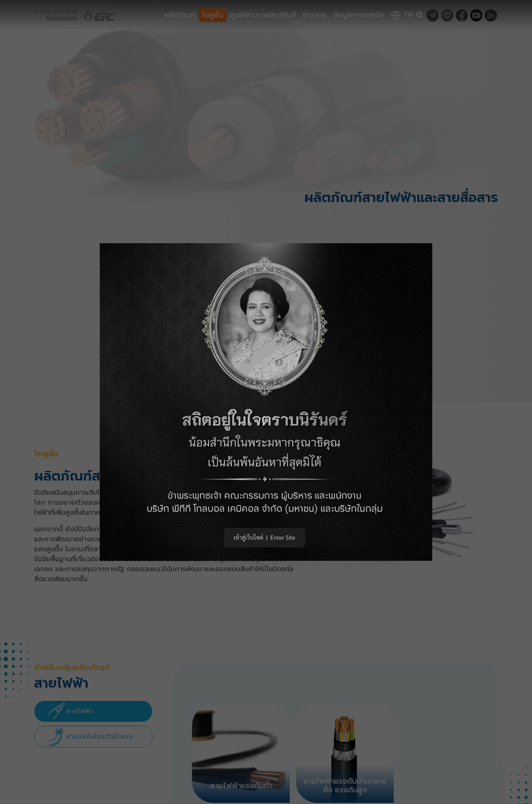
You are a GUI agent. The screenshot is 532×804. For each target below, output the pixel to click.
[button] (266, 402)
